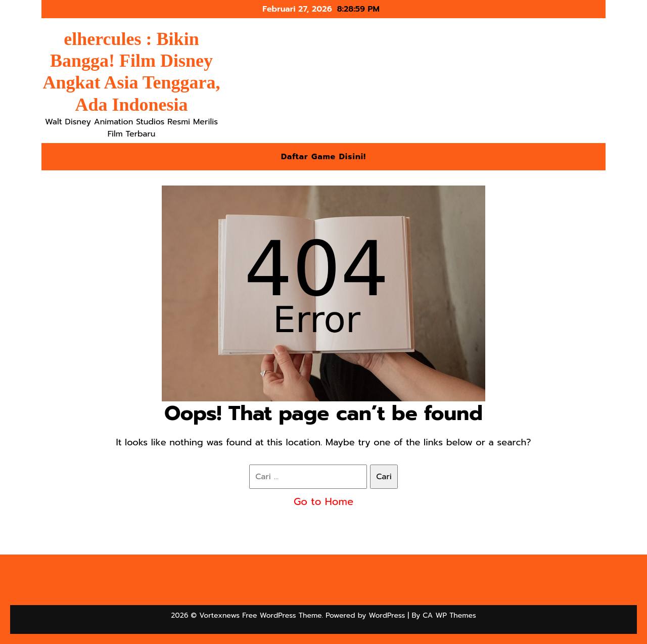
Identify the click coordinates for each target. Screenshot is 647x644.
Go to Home (323, 501)
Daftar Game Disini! (323, 157)
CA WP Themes (449, 615)
